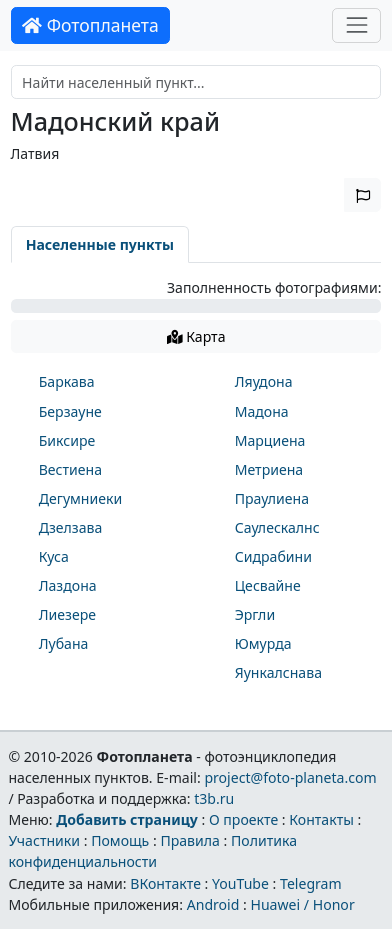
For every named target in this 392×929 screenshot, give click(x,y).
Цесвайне (268, 585)
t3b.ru (214, 798)
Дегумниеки (81, 498)
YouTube (240, 883)
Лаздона (68, 585)
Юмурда (263, 643)
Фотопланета (90, 25)
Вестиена (70, 469)
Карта (196, 336)
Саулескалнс (277, 527)
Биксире (67, 440)
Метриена (269, 469)
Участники (44, 840)
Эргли (255, 614)
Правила (189, 840)
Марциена (270, 440)
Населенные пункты (100, 244)
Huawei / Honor (302, 904)
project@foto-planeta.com (290, 777)
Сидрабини (273, 556)
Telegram (311, 883)
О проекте (243, 819)
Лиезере (67, 614)
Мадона (262, 411)
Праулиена (272, 498)
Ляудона (264, 381)
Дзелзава (71, 527)
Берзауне (70, 411)
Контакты (321, 819)
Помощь (120, 840)
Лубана (64, 643)
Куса (54, 556)
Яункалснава (278, 672)
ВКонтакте (165, 883)
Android (213, 904)
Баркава (67, 381)
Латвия (35, 153)
